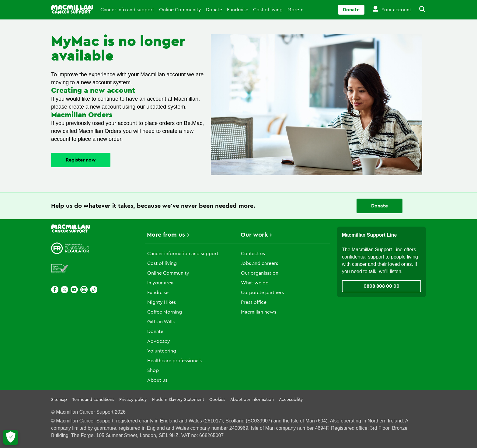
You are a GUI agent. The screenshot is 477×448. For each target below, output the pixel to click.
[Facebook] (55, 290)
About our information (252, 400)
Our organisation (260, 273)
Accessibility (291, 400)
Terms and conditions (93, 400)
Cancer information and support (183, 254)
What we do (255, 283)
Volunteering (162, 351)
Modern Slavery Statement (178, 400)
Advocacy (159, 341)
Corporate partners (262, 293)
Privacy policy (133, 400)
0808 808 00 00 (381, 286)
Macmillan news (259, 312)
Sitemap (59, 400)
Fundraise (238, 10)
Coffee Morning (165, 312)
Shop (153, 370)
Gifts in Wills (161, 322)
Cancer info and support (127, 10)
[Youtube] (74, 290)
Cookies (217, 400)
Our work (254, 235)
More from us (166, 235)
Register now (81, 160)
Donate (214, 10)
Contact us (253, 254)
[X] (64, 290)
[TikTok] (94, 290)
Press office (254, 302)
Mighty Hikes (162, 302)
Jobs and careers (259, 263)
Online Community (180, 10)
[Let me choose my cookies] (11, 437)
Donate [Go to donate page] (351, 10)
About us (157, 380)
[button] (419, 10)
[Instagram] (84, 290)
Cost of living (268, 10)
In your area (160, 283)
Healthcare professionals (174, 361)
